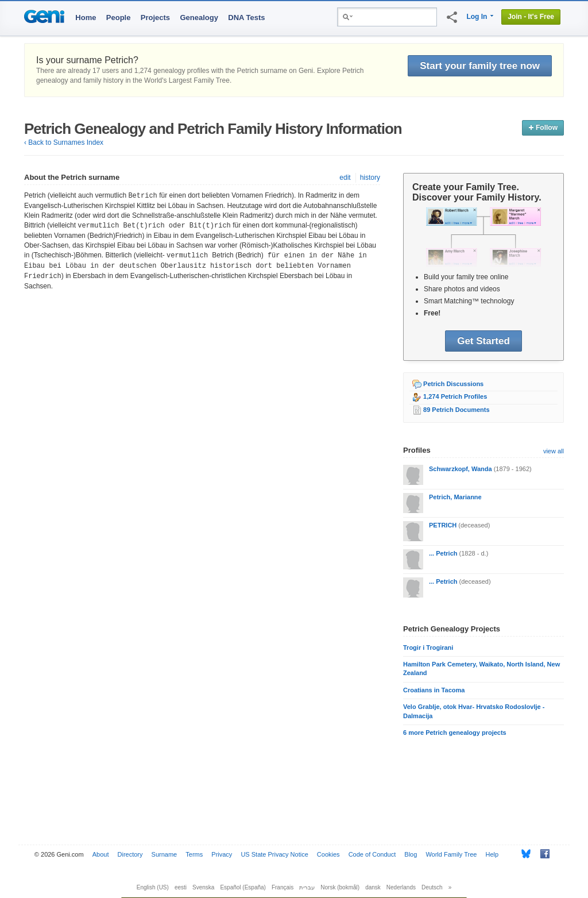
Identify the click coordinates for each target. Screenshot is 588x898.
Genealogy (199, 18)
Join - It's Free (531, 17)
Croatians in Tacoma (434, 690)
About (101, 854)
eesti (181, 887)
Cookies (328, 854)
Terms (194, 854)
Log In (477, 17)
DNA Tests (246, 18)
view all (554, 451)
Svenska (203, 887)
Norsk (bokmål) (340, 887)
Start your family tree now (480, 66)
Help (492, 854)
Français (283, 887)
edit (345, 178)
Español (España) (243, 887)
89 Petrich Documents (457, 410)
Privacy (222, 854)
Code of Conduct (372, 854)
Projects (155, 18)
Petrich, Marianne (455, 497)
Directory (130, 854)
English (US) (153, 887)
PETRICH (443, 525)
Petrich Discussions (453, 384)
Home (86, 18)
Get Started (483, 341)
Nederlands (401, 887)
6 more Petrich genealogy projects (455, 733)
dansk (373, 887)
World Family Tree (451, 854)
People (119, 18)
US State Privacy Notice (274, 854)
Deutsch (432, 887)
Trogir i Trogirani (428, 648)
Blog (411, 854)
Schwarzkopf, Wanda (461, 469)
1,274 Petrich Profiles (455, 396)
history (370, 178)
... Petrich (443, 553)
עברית (307, 887)
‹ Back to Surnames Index (64, 142)
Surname (165, 854)
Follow (543, 128)
